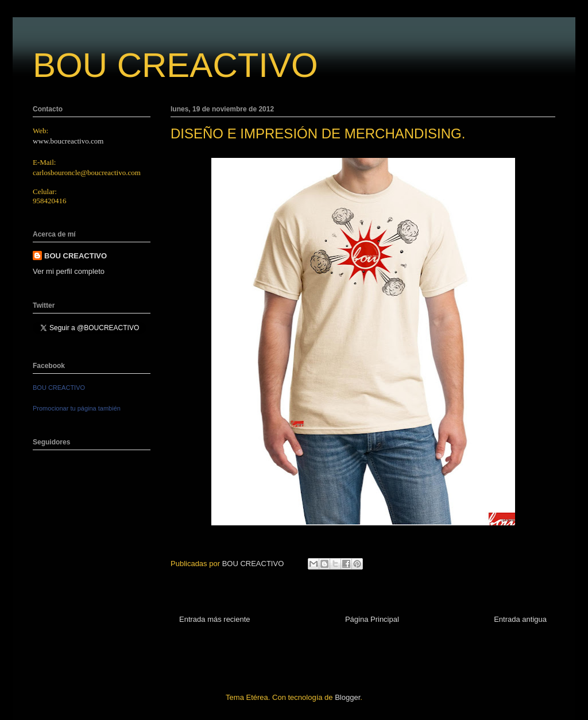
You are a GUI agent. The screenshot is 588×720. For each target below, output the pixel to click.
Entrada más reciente (215, 619)
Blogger (347, 697)
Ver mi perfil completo (69, 271)
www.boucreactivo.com (68, 141)
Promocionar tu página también (77, 408)
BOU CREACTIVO (175, 65)
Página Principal (372, 619)
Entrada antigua (520, 619)
